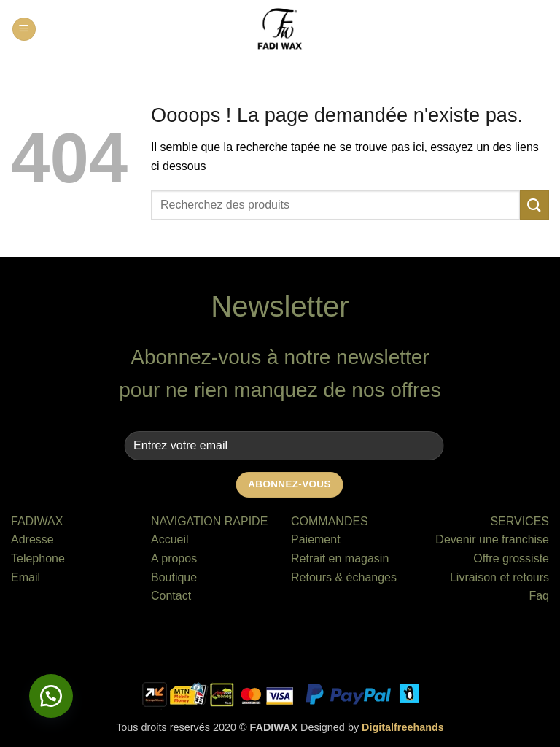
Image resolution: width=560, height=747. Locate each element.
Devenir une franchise (492, 539)
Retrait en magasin (340, 558)
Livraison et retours (499, 577)
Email (26, 577)
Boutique (174, 577)
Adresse (32, 539)
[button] (24, 30)
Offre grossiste (511, 558)
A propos (174, 558)
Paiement (316, 539)
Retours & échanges (344, 577)
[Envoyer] (534, 205)
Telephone (38, 558)
